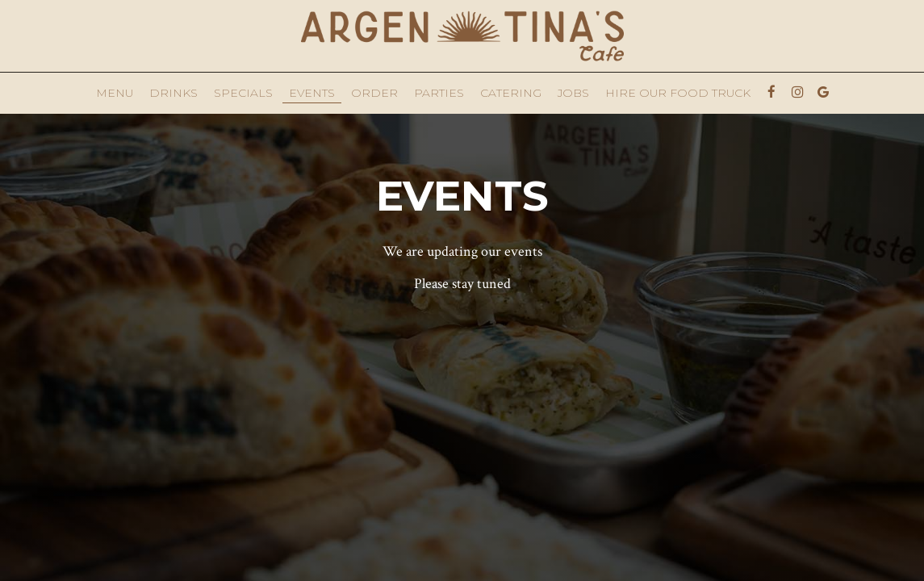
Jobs (573, 93)
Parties (439, 93)
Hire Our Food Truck (678, 93)
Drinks (174, 93)
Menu (115, 93)
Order (374, 93)
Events (312, 93)
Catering (511, 93)
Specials (243, 93)
